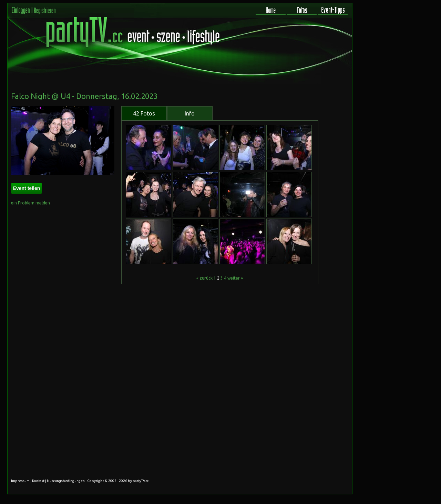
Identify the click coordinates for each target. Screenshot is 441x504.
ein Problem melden (30, 203)
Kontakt (38, 481)
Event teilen (27, 188)
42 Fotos (144, 113)
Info (190, 113)
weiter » (235, 278)
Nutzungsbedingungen (66, 481)
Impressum (20, 481)
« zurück (204, 278)
